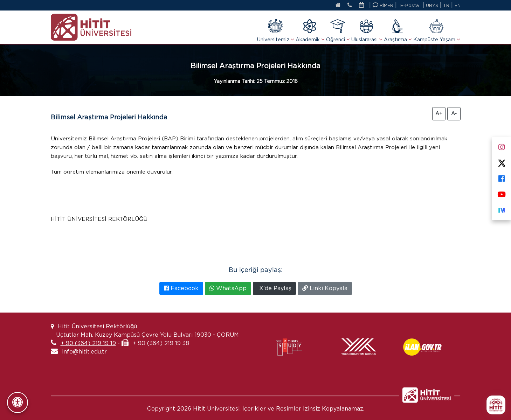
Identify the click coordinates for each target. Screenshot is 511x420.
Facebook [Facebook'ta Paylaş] (181, 288)
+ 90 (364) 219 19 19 (88, 343)
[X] (501, 162)
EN (457, 5)
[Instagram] (501, 146)
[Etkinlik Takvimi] (362, 6)
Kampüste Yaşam (436, 31)
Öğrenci (338, 31)
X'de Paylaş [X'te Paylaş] (274, 288)
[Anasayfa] (333, 6)
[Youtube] (501, 193)
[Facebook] (501, 177)
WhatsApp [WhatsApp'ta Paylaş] (228, 288)
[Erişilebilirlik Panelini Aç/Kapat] (18, 402)
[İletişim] (347, 6)
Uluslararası (367, 31)
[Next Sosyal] (501, 209)
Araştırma (398, 31)
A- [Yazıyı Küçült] (454, 113)
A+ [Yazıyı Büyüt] (439, 113)
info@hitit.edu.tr (84, 352)
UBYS (431, 5)
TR (446, 5)
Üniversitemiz (275, 31)
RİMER (382, 5)
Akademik (310, 31)
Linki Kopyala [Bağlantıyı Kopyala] (325, 288)
